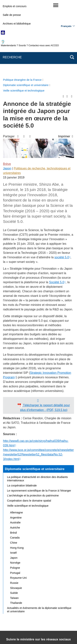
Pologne (15, 495)
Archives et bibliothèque (17, 24)
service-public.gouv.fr (17, 630)
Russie (14, 510)
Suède (14, 520)
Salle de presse (12, 15)
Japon (7, 96)
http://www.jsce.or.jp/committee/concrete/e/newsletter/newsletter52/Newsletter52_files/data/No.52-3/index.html (38, 382)
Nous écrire (51, 604)
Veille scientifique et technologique (28, 433)
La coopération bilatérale (22, 413)
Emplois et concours (14, 6)
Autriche (15, 455)
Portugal (15, 500)
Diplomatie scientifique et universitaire (35, 396)
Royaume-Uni (18, 505)
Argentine (16, 445)
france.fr (29, 634)
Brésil (14, 460)
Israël (13, 480)
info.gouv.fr (64, 630)
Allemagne (17, 440)
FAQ (66, 604)
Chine (14, 470)
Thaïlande (16, 530)
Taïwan (14, 525)
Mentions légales (15, 609)
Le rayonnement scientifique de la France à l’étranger (39, 418)
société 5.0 (62, 185)
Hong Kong (17, 475)
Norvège (15, 490)
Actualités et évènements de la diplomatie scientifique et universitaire (39, 537)
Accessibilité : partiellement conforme (50, 609)
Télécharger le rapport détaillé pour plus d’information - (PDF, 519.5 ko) (44, 335)
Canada (15, 465)
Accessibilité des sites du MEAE (24, 614)
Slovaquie (16, 515)
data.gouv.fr (45, 634)
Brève (7, 91)
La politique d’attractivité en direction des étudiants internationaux (37, 406)
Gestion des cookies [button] (58, 614)
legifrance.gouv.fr (43, 630)
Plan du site (33, 604)
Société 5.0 (57, 210)
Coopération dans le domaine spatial (29, 428)
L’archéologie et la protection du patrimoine (33, 423)
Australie (15, 450)
